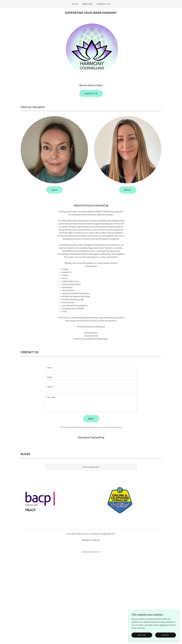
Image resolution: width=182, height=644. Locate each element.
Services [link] (87, 4)
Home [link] (75, 4)
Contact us (91, 93)
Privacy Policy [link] (99, 427)
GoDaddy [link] (96, 552)
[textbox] (91, 368)
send (91, 419)
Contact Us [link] (103, 4)
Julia (54, 190)
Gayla (128, 190)
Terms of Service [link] (112, 427)
